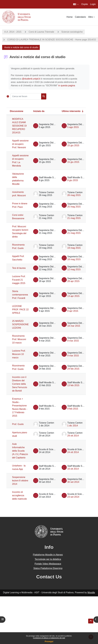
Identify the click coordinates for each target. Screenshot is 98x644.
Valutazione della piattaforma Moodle (18, 179)
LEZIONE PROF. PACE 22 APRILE (20, 310)
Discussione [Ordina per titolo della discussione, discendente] (17, 111)
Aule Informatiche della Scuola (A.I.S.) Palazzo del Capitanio (20, 451)
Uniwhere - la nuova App (19, 467)
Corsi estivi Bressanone (18, 217)
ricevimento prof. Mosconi (19, 194)
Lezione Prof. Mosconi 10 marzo (19, 354)
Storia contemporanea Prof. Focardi (20, 295)
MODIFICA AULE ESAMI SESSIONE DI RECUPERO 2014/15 (19, 126)
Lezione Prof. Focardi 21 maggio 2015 (19, 280)
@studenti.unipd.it (31, 79)
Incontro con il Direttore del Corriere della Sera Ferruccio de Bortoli (20, 384)
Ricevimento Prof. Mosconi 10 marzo (19, 339)
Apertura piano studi (20, 434)
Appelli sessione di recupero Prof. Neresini (20, 144)
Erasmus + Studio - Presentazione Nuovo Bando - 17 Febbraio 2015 (20, 407)
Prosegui (49, 641)
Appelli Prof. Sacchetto (18, 258)
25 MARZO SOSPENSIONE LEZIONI (20, 324)
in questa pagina (67, 86)
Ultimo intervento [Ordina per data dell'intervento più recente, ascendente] (71, 111)
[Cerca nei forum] (26, 96)
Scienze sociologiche (72, 32)
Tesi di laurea (19, 268)
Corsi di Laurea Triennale (41, 32)
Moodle (91, 592)
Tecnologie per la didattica (48, 559)
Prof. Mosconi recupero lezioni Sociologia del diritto (20, 232)
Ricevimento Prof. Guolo (18, 246)
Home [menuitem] (70, 17)
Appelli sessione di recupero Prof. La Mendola (20, 161)
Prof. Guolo (18, 424)
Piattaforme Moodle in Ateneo (48, 555)
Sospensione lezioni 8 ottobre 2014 (20, 481)
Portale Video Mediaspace (48, 564)
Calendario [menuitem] (80, 17)
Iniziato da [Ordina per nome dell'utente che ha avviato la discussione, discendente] (39, 111)
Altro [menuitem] (91, 17)
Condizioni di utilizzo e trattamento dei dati (49, 638)
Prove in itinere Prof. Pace (20, 205)
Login (93, 4)
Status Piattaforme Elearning (48, 568)
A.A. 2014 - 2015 (13, 32)
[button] (76, 4)
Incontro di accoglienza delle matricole (19, 495)
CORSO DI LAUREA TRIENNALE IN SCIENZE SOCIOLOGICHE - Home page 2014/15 (52, 40)
